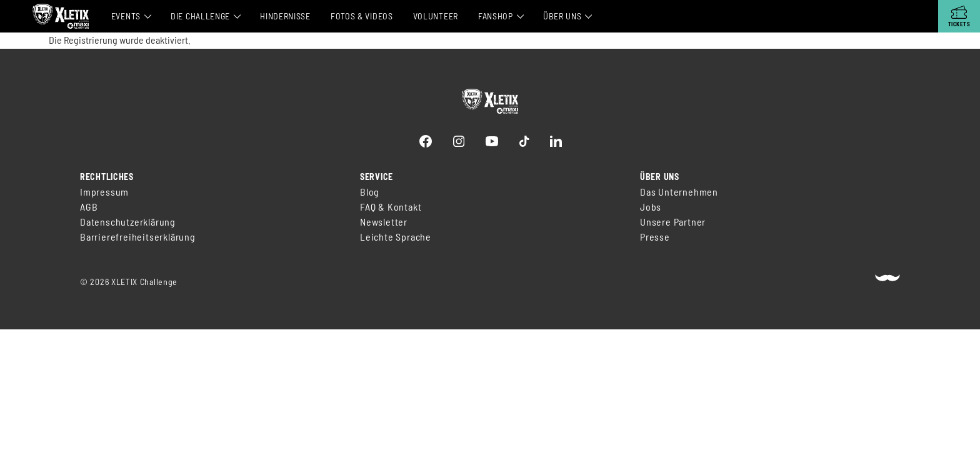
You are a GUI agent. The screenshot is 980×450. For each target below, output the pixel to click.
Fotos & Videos (362, 16)
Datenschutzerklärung (128, 222)
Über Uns (562, 16)
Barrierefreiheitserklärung (138, 237)
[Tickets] (959, 16)
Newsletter (384, 222)
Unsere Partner (673, 222)
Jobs (651, 207)
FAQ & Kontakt (391, 207)
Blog (370, 192)
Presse (655, 237)
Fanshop (496, 16)
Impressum (104, 192)
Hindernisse (285, 16)
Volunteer (436, 16)
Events (126, 16)
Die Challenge (200, 16)
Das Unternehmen (679, 192)
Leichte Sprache (396, 237)
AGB (89, 207)
